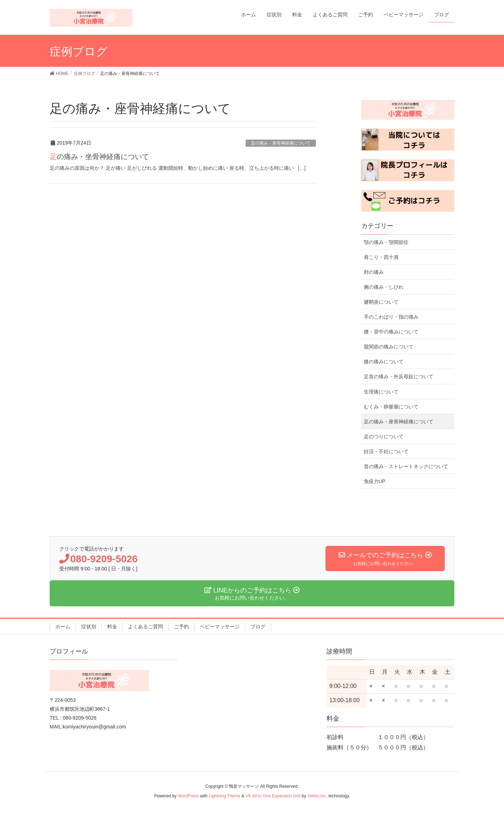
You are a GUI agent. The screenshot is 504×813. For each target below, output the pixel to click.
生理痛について (381, 392)
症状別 (89, 627)
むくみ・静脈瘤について (391, 407)
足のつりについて (384, 437)
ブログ (258, 627)
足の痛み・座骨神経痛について (281, 143)
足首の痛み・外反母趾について (399, 376)
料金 (112, 627)
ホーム (63, 627)
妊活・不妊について (386, 451)
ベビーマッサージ (220, 627)
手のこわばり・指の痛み (391, 317)
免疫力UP (375, 481)
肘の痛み (374, 272)
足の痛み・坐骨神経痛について (99, 157)
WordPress (188, 796)
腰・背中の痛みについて (391, 332)
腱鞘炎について (381, 302)
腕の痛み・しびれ (384, 287)
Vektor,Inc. (317, 796)
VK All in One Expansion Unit (273, 796)
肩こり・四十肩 (381, 257)
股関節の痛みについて (389, 347)
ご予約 (181, 627)
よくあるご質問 (146, 627)
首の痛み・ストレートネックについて (406, 466)
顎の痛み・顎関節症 (386, 242)
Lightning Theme (224, 796)
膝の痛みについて (384, 362)
